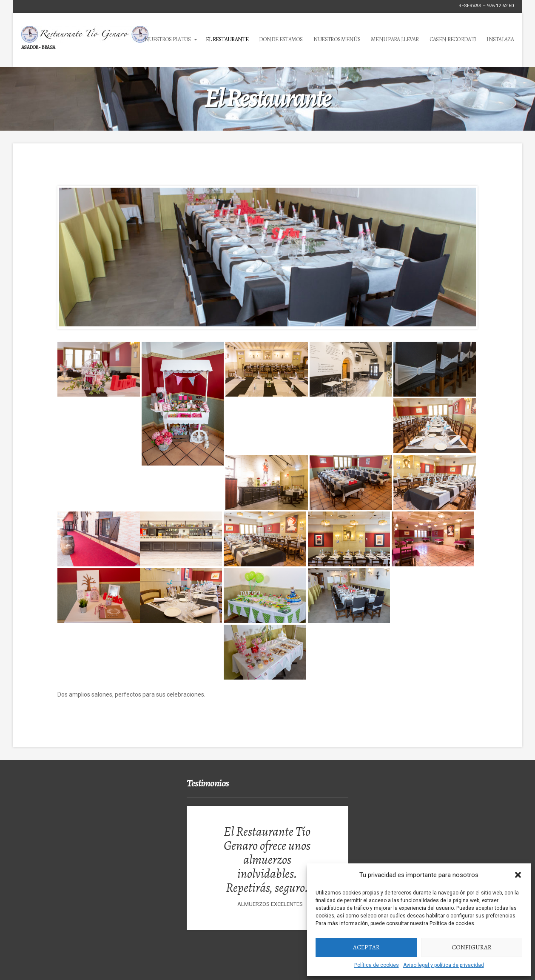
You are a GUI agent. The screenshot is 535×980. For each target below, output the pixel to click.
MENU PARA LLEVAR (395, 39)
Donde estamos (281, 39)
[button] (518, 875)
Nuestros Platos (168, 39)
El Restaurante (227, 39)
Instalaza (500, 39)
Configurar (472, 947)
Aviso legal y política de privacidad (444, 965)
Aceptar (366, 947)
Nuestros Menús (337, 39)
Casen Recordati (453, 39)
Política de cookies (377, 965)
